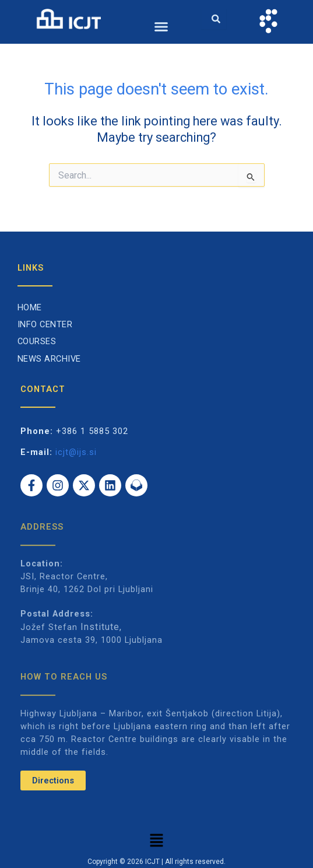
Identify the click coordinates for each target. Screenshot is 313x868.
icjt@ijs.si (76, 452)
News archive (49, 359)
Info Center (45, 324)
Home (30, 307)
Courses (37, 341)
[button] (161, 27)
